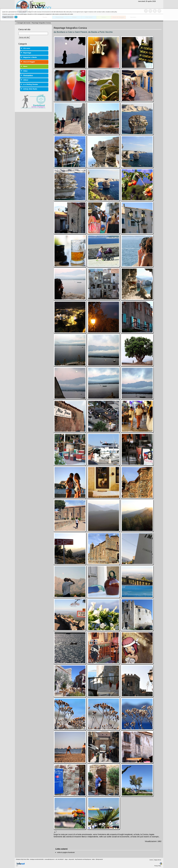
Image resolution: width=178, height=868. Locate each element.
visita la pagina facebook (66, 852)
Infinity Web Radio (30, 89)
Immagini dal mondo (24, 23)
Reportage (27, 53)
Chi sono (27, 48)
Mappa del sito (158, 860)
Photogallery (28, 75)
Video (25, 71)
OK (16, 17)
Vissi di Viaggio (29, 62)
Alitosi (26, 80)
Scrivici (151, 860)
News (25, 66)
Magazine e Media (30, 57)
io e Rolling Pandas (31, 84)
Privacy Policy (158, 866)
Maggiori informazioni (8, 17)
